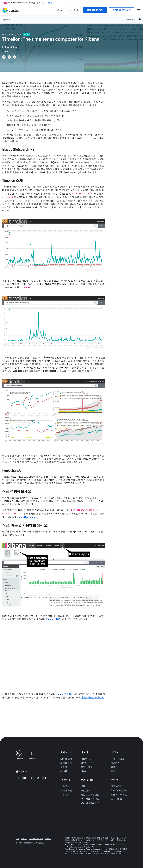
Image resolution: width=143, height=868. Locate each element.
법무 (83, 786)
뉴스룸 (64, 771)
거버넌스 (115, 763)
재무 (113, 767)
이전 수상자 (116, 786)
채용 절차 (65, 795)
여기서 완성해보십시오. (92, 697)
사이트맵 (48, 839)
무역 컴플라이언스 (90, 799)
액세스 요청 (87, 767)
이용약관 (24, 839)
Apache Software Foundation (109, 851)
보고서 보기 (47, 3)
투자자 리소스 (118, 759)
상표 (17, 839)
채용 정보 (65, 786)
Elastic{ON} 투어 (119, 790)
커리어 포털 (66, 790)
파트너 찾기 (87, 759)
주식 (113, 771)
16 (60, 618)
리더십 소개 (66, 763)
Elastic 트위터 (64, 694)
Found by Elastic (27, 517)
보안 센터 (85, 790)
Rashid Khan (11, 47)
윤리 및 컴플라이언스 (91, 803)
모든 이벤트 (116, 799)
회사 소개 (129, 19)
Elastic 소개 (66, 759)
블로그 (7, 19)
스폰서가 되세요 (119, 795)
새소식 (27, 34)
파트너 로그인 (88, 763)
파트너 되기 (87, 771)
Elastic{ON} (53, 619)
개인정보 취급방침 (90, 795)
